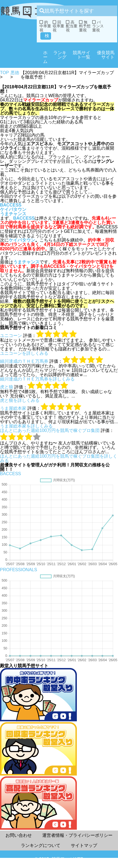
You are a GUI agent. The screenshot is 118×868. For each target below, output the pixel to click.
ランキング (60, 55)
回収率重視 (58, 26)
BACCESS (11, 205)
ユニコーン (11, 336)
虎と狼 (7, 387)
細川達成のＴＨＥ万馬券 (24, 361)
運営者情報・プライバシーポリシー (77, 835)
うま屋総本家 (13, 408)
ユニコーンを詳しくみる (24, 353)
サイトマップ (84, 845)
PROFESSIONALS (19, 570)
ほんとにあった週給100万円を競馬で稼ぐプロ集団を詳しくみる (59, 458)
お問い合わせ (19, 835)
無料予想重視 (85, 26)
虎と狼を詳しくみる (20, 400)
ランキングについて (41, 845)
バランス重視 (98, 26)
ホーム (45, 57)
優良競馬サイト (106, 55)
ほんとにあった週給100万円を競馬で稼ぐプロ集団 (50, 430)
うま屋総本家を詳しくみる (26, 426)
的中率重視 (45, 26)
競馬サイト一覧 (82, 55)
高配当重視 (72, 26)
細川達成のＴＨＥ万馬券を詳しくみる (37, 379)
